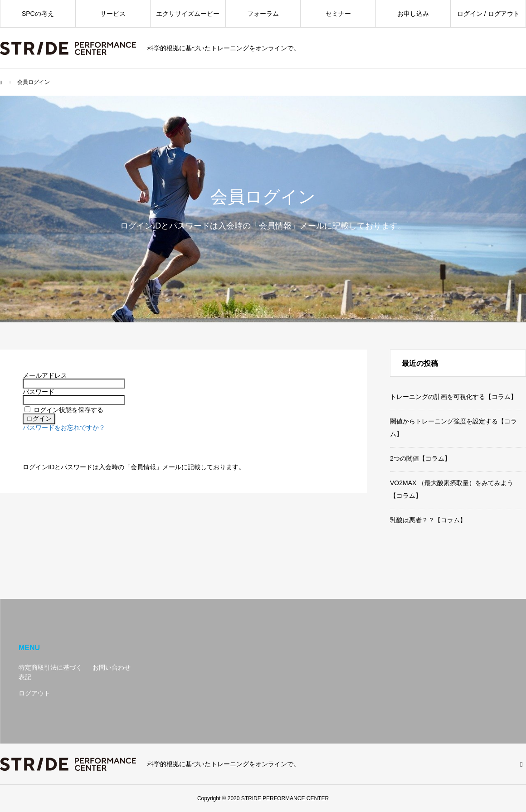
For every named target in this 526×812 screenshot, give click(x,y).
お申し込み (413, 14)
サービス (113, 14)
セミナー (338, 14)
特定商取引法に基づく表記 (50, 672)
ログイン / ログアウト (488, 14)
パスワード (39, 392)
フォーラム (263, 14)
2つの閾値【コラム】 (420, 458)
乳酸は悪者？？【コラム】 (428, 520)
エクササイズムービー (188, 14)
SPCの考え (38, 14)
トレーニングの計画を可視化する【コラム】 (453, 397)
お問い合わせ (112, 667)
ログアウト (34, 693)
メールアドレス (45, 375)
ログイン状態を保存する (68, 410)
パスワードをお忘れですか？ (64, 428)
